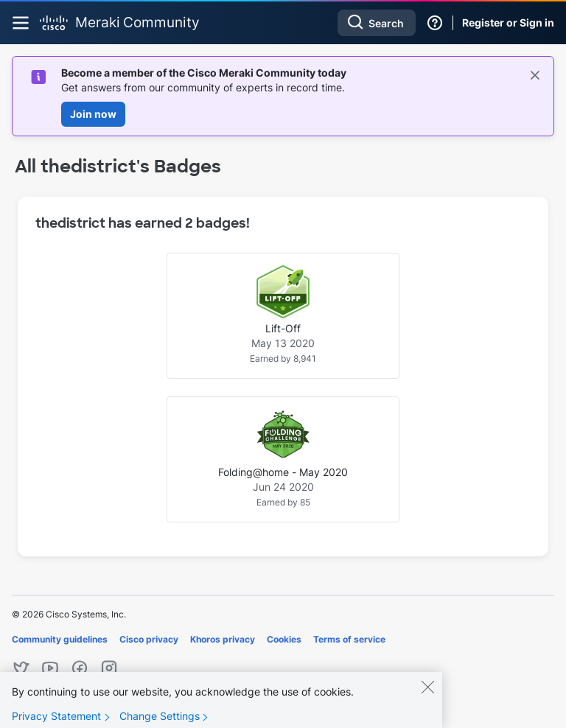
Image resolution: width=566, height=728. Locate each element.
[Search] (377, 23)
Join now (93, 114)
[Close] (427, 697)
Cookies (284, 639)
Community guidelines (60, 639)
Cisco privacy (149, 639)
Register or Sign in (508, 22)
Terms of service (349, 639)
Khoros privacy (223, 639)
